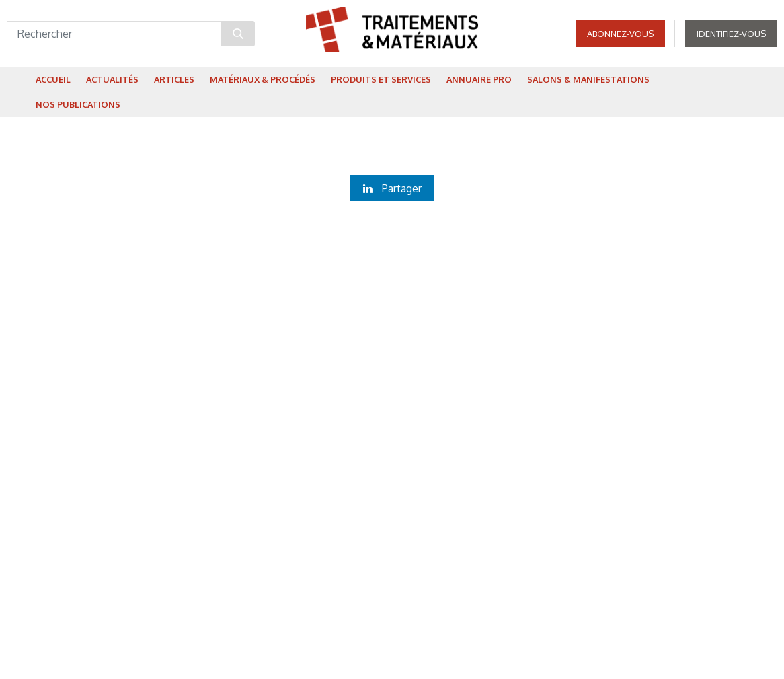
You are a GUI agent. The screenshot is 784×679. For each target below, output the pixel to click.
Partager (392, 188)
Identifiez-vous (731, 34)
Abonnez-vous (620, 34)
